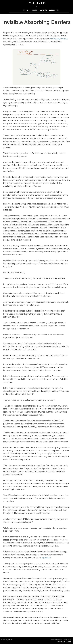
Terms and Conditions (56, 640)
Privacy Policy (67, 640)
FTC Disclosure (61, 642)
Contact (69, 642)
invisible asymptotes (58, 39)
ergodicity (46, 558)
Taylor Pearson (37, 3)
